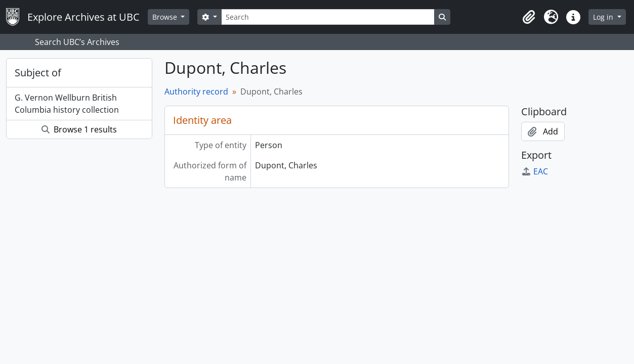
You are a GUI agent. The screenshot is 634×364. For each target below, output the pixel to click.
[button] (529, 17)
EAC (535, 171)
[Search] (328, 17)
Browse (166, 17)
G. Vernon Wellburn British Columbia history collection (67, 104)
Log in (604, 17)
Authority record (196, 92)
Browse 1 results (79, 129)
